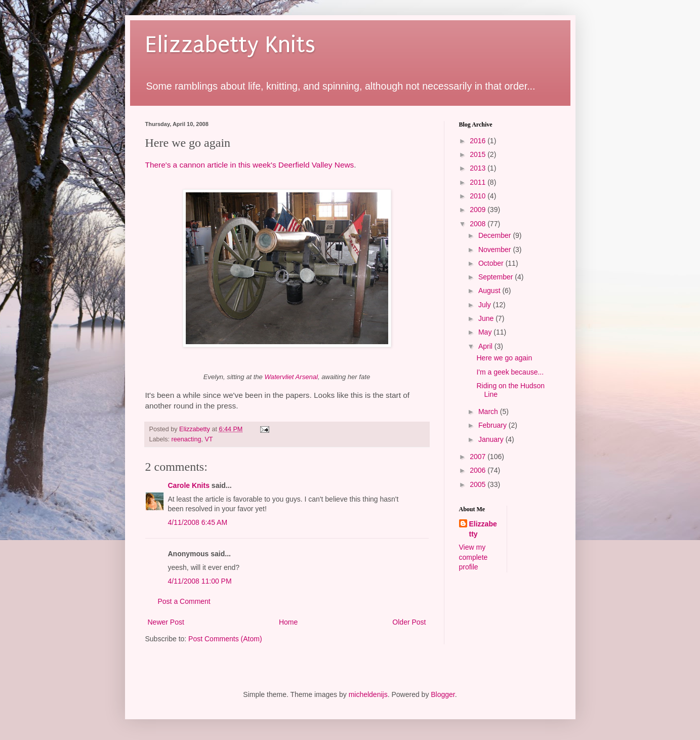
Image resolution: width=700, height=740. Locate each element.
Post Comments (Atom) (225, 639)
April (486, 346)
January (492, 439)
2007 (479, 457)
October (492, 263)
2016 (479, 141)
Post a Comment (184, 601)
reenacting (187, 439)
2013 (479, 168)
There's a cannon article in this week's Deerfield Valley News (250, 165)
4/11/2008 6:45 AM (198, 522)
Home (288, 622)
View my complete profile (473, 557)
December (496, 235)
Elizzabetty (483, 529)
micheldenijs (368, 694)
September (497, 277)
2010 (479, 196)
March (489, 412)
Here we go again (504, 358)
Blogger (443, 694)
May (486, 332)
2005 (479, 484)
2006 (479, 470)
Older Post (409, 622)
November (496, 250)
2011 (479, 182)
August (490, 291)
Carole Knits (189, 485)
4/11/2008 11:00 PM (200, 581)
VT (209, 439)
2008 (479, 224)
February (493, 425)
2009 (479, 210)
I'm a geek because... (510, 372)
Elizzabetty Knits (230, 45)
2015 (479, 154)
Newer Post (166, 622)
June (487, 318)
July (486, 305)
